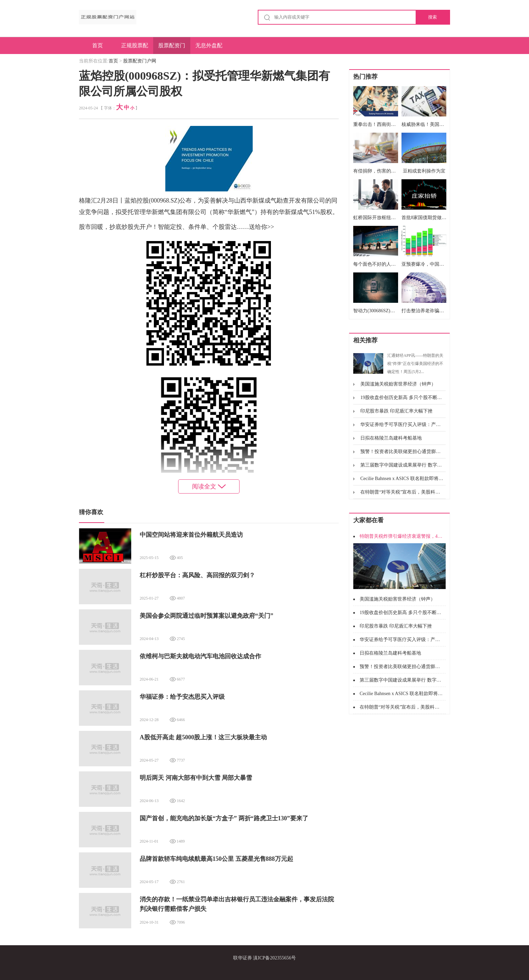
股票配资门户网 (172, 48)
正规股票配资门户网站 (135, 48)
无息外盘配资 (209, 48)
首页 (98, 45)
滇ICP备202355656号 (274, 958)
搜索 (433, 17)
